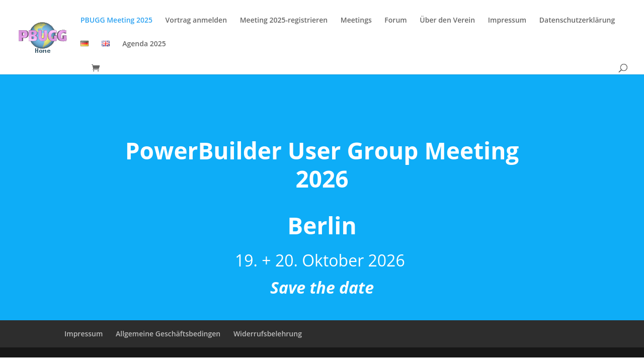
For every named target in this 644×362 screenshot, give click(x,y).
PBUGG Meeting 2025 (116, 21)
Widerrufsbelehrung (268, 334)
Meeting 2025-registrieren (284, 21)
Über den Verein (447, 21)
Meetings (356, 21)
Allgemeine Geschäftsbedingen (168, 334)
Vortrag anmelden (196, 21)
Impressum (507, 21)
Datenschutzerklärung (577, 21)
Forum (395, 21)
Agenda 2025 (144, 44)
